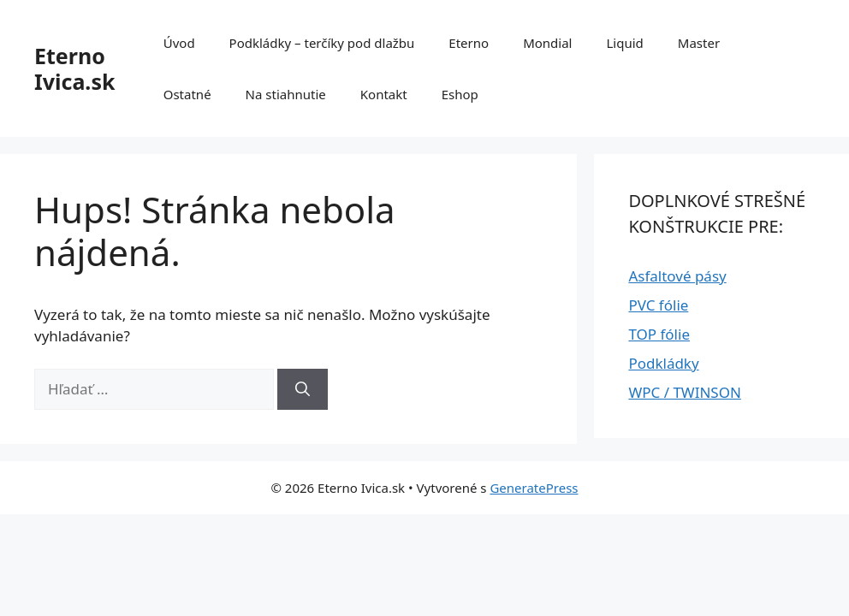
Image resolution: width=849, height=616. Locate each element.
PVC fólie (658, 305)
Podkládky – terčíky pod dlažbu (322, 43)
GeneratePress (534, 488)
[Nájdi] (303, 389)
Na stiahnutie (286, 94)
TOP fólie (659, 334)
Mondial (547, 43)
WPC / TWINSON (684, 392)
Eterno (469, 43)
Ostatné (187, 94)
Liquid (624, 43)
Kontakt (384, 94)
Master (699, 43)
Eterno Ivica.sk (74, 68)
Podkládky (663, 363)
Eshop (460, 94)
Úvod (179, 43)
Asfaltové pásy (677, 276)
